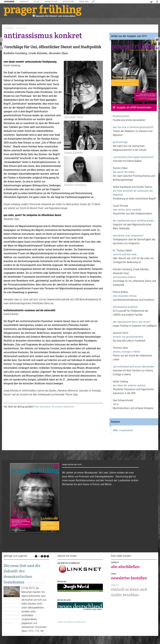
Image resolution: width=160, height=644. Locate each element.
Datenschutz (81, 622)
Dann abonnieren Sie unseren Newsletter (54, 407)
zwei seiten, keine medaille (127, 210)
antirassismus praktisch (125, 307)
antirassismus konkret (124, 277)
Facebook (157, 2)
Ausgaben (10, 28)
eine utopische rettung (125, 296)
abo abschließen (125, 567)
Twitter (152, 2)
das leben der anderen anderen (129, 385)
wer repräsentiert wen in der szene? (132, 322)
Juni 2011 (22, 28)
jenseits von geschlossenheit (128, 337)
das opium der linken (124, 172)
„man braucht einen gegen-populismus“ (133, 157)
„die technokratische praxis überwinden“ (134, 367)
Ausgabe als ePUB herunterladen (134, 107)
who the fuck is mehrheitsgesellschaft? (133, 127)
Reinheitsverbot (121, 116)
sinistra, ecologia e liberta (126, 352)
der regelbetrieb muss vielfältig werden (133, 221)
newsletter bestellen (129, 578)
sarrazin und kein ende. (125, 254)
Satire (116, 404)
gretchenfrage (120, 142)
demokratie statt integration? (128, 236)
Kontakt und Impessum (66, 622)
